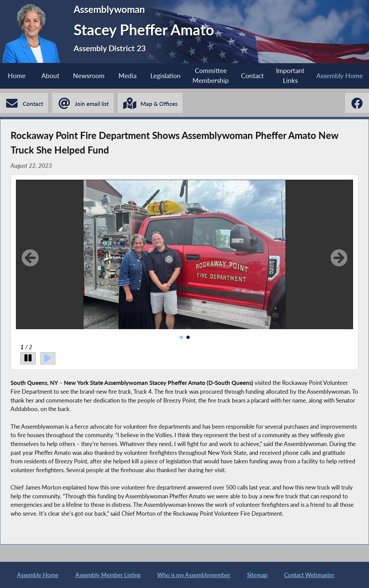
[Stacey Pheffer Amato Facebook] (357, 103)
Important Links (290, 75)
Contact (252, 76)
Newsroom (89, 76)
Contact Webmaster (309, 575)
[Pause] (28, 358)
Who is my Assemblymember (194, 575)
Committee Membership (211, 75)
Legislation (165, 76)
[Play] (48, 358)
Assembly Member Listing (108, 575)
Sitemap (257, 575)
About (50, 76)
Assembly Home (38, 575)
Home (17, 76)
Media (127, 76)
